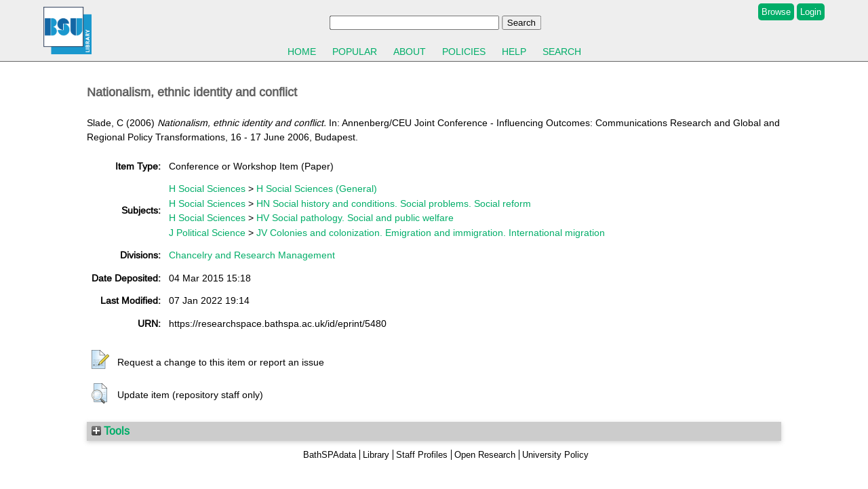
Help (514, 52)
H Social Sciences (207, 189)
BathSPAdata (330, 455)
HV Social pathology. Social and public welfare (355, 218)
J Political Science (207, 233)
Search (562, 52)
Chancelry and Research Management (252, 255)
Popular (355, 52)
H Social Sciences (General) (317, 189)
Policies (464, 52)
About (410, 52)
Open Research (485, 455)
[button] (100, 360)
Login (811, 12)
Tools (111, 431)
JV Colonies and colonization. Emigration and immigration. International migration (431, 233)
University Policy (555, 455)
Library (376, 455)
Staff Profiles (422, 455)
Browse (776, 12)
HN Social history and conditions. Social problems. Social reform (394, 203)
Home (302, 52)
